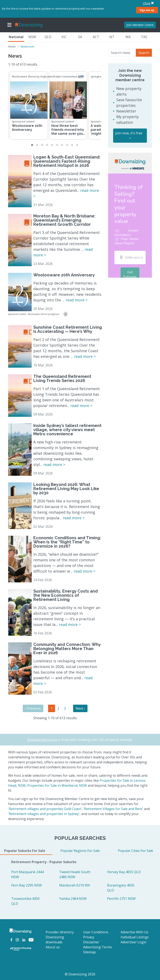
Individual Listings (135, 937)
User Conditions (96, 932)
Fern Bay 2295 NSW (27, 885)
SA (80, 37)
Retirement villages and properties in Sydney (44, 814)
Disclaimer (91, 942)
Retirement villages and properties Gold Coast (45, 809)
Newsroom (27, 46)
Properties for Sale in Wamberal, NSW (57, 785)
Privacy (89, 937)
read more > (77, 300)
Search (144, 53)
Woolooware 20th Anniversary (27, 128)
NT (112, 37)
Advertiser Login (134, 942)
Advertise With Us (134, 932)
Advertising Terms (97, 947)
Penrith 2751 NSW (121, 899)
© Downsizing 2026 (80, 974)
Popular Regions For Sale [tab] (80, 851)
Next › (80, 708)
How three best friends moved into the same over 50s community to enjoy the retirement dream (68, 136)
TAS (144, 37)
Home (12, 46)
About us (53, 947)
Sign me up (147, 10)
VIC (64, 37)
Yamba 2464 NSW (73, 899)
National (16, 37)
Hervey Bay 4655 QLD (124, 872)
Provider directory (60, 932)
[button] (32, 145)
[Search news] (122, 53)
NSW (32, 37)
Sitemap (89, 952)
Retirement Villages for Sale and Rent (113, 809)
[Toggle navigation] (9, 25)
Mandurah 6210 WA (75, 885)
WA (128, 37)
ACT (96, 37)
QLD (48, 37)
